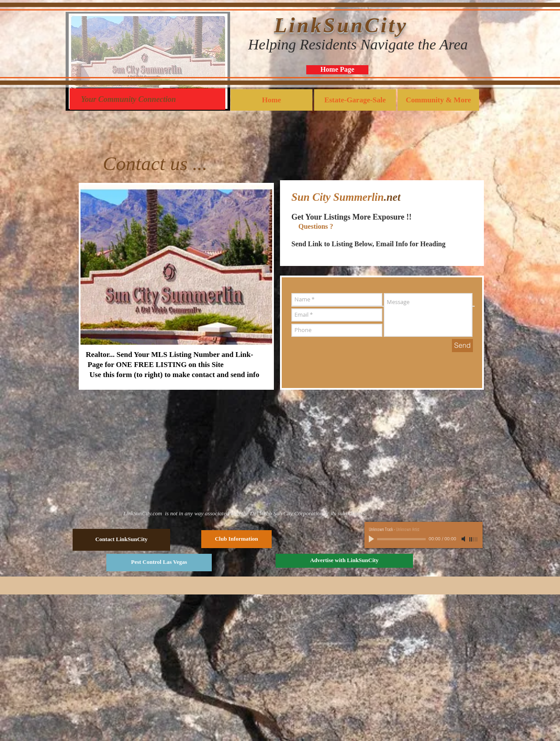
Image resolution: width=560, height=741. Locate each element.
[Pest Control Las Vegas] (159, 563)
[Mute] (464, 539)
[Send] (462, 346)
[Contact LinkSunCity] (121, 540)
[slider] (474, 539)
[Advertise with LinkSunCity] (344, 561)
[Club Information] (236, 539)
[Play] (372, 539)
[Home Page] (337, 70)
